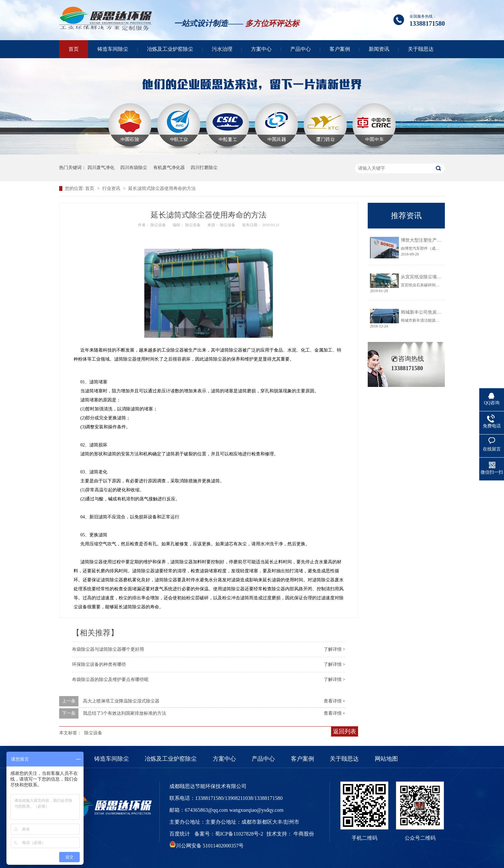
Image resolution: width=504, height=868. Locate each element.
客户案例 (340, 49)
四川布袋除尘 (134, 168)
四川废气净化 (101, 168)
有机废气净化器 (169, 168)
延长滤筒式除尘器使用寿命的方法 (162, 188)
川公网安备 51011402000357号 (207, 846)
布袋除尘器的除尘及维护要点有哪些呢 (110, 680)
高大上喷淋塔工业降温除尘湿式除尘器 (121, 701)
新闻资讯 (379, 49)
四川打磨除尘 (204, 168)
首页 (74, 49)
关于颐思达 (421, 49)
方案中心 (261, 49)
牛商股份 (304, 834)
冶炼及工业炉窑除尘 (170, 49)
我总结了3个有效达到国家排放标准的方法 (125, 713)
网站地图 (386, 759)
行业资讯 (112, 188)
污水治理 (222, 49)
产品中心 (301, 49)
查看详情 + (334, 701)
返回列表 (345, 731)
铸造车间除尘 (113, 49)
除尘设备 (93, 733)
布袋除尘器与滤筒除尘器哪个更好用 (108, 649)
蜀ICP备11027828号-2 (239, 834)
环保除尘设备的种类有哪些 (99, 664)
